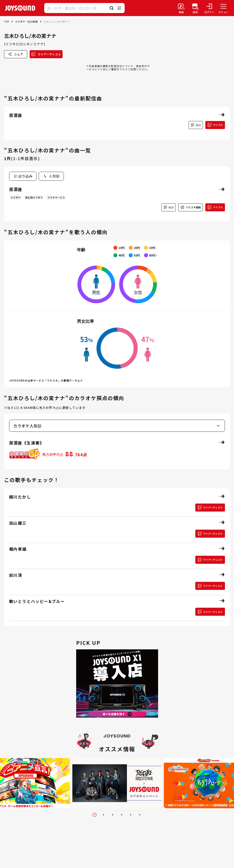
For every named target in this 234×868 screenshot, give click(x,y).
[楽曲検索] (181, 8)
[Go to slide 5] (131, 815)
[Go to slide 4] (122, 815)
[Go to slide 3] (113, 815)
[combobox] (51, 176)
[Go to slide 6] (140, 815)
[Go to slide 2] (104, 815)
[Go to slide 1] (95, 815)
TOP (7, 21)
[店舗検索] (195, 8)
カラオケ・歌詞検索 (26, 21)
